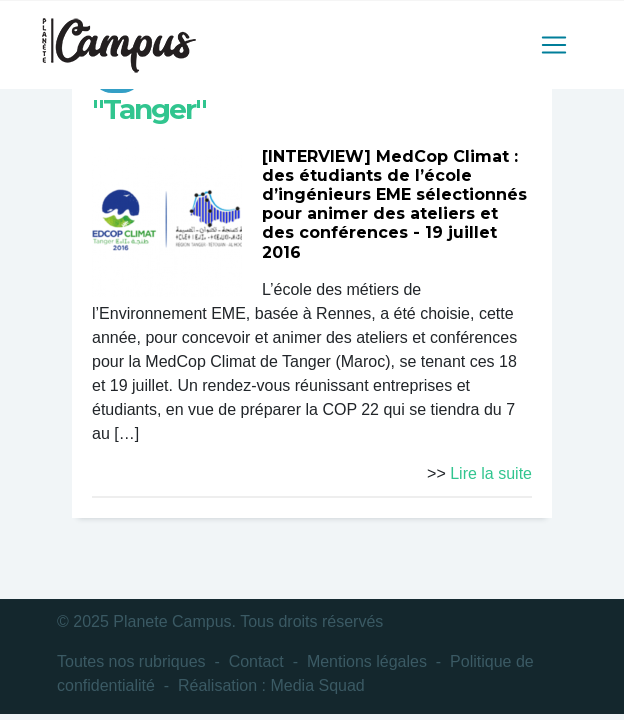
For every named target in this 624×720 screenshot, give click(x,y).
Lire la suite (491, 473)
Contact (256, 661)
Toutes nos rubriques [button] (131, 661)
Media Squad (317, 685)
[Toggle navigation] (554, 45)
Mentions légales (367, 661)
